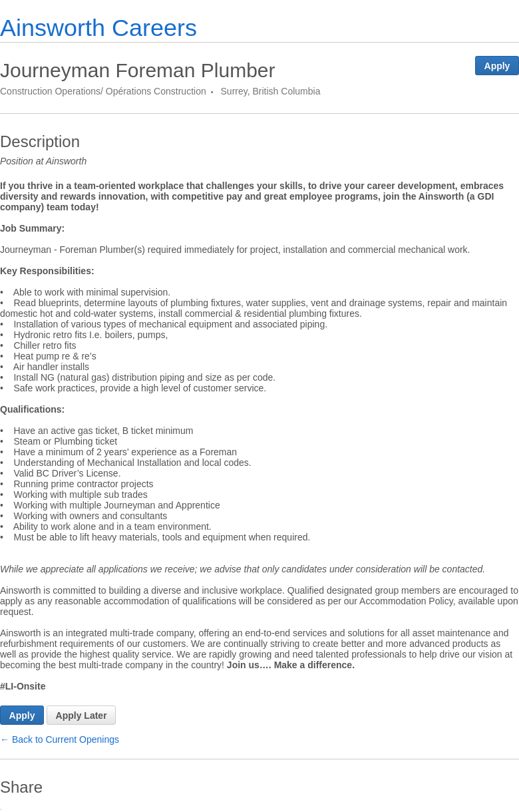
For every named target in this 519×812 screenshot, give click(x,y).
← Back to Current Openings (60, 739)
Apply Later (82, 715)
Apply (497, 66)
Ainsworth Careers (98, 28)
